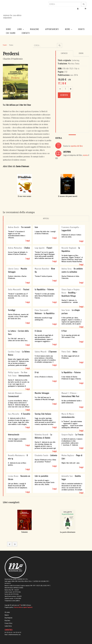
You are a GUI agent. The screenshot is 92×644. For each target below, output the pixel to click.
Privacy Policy (9, 623)
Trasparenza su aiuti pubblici (12, 601)
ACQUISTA (64, 95)
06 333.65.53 (17, 632)
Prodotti (5, 45)
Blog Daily (7, 620)
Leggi (28, 241)
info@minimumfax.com (14, 635)
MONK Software (27, 605)
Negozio (7, 615)
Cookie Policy (8, 626)
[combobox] (65, 4)
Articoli (46, 219)
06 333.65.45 (8, 632)
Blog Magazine (9, 618)
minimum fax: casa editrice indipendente (12, 17)
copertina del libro (77, 146)
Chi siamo (7, 612)
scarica (85, 155)
